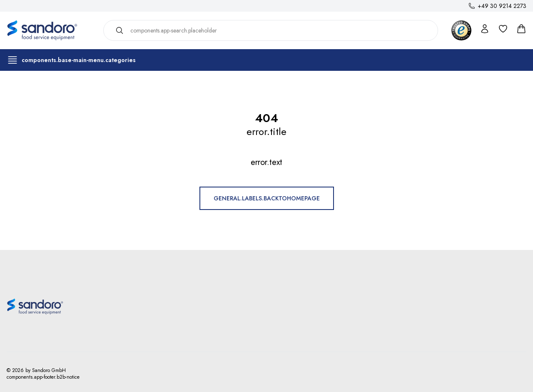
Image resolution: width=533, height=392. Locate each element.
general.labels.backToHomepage (267, 198)
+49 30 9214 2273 (502, 6)
